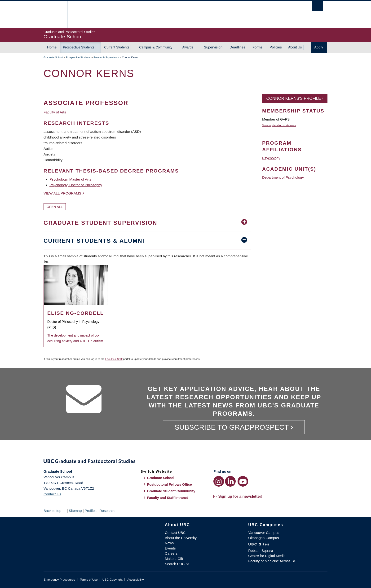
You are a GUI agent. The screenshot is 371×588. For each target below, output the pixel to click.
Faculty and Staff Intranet (167, 498)
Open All (55, 207)
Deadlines (237, 47)
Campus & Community (156, 47)
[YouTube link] (243, 481)
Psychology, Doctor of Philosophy (76, 185)
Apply (319, 47)
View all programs (62, 193)
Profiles (91, 511)
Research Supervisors (106, 57)
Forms (258, 47)
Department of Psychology (283, 177)
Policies (276, 47)
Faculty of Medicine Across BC (272, 561)
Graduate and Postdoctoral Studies (185, 462)
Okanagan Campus (263, 538)
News (169, 543)
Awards (188, 47)
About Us (295, 47)
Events (170, 548)
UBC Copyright (113, 580)
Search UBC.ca (177, 564)
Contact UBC (175, 533)
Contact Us (52, 494)
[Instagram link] (219, 481)
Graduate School (53, 57)
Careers (171, 553)
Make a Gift (174, 559)
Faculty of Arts (55, 112)
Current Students (117, 47)
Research (107, 511)
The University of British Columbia (54, 14)
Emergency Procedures (59, 580)
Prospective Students (79, 47)
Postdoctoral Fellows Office (169, 484)
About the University (181, 538)
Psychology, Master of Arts (70, 179)
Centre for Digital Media (267, 556)
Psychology (271, 158)
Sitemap (75, 511)
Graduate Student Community (171, 491)
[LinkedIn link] (230, 481)
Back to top (55, 511)
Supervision (213, 47)
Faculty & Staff (114, 359)
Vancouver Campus (264, 533)
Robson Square (261, 551)
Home (52, 47)
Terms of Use (89, 580)
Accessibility (135, 580)
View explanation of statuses (279, 125)
